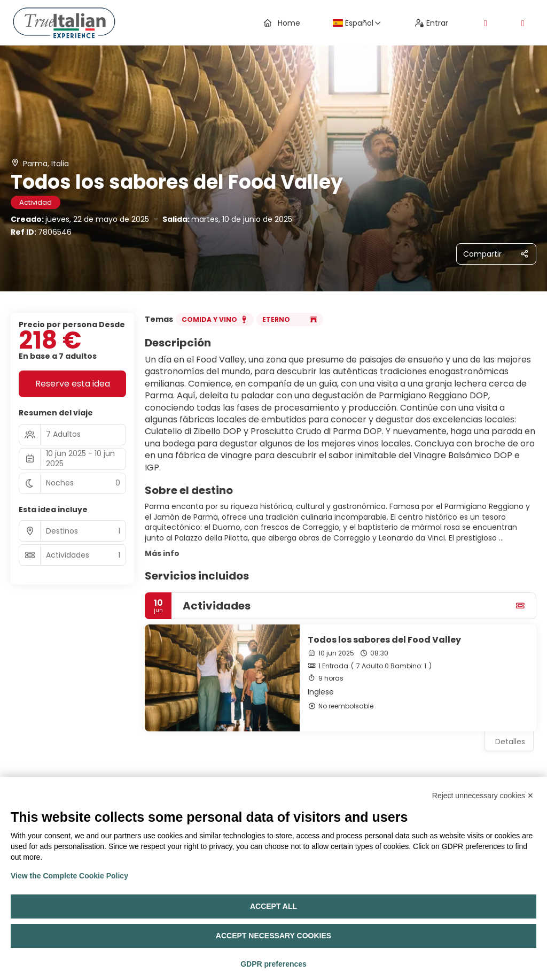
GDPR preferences (273, 964)
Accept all (273, 906)
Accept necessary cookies (273, 936)
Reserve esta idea (73, 384)
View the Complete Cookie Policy (69, 876)
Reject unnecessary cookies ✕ (483, 796)
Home (282, 23)
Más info (162, 553)
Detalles (510, 742)
